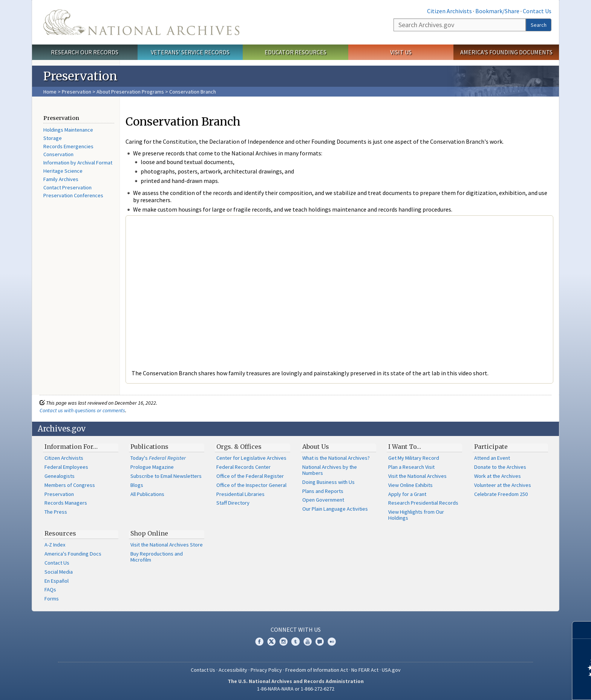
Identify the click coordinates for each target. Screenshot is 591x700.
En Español (57, 581)
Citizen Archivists (449, 11)
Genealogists (60, 476)
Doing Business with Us (328, 482)
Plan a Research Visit (411, 467)
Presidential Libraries (240, 494)
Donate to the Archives (500, 467)
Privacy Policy (266, 670)
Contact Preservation (67, 187)
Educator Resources (295, 52)
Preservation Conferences (73, 195)
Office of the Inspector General (251, 485)
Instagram (283, 642)
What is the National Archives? (336, 458)
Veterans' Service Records (190, 52)
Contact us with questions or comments (82, 410)
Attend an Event (492, 458)
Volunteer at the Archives (503, 485)
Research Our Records (85, 52)
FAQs (50, 589)
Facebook (259, 642)
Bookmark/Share (497, 11)
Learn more (524, 686)
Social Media (59, 572)
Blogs (137, 485)
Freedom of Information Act (317, 670)
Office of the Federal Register (250, 476)
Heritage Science (63, 171)
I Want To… (405, 447)
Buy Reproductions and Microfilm (157, 557)
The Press (56, 512)
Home (50, 92)
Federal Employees (66, 467)
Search (539, 25)
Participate (491, 447)
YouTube (308, 642)
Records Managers (66, 503)
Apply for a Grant (407, 494)
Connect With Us (296, 629)
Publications (149, 447)
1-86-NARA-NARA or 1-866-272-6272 (296, 689)
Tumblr (295, 642)
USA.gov (391, 670)
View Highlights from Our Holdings (416, 515)
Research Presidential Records (423, 503)
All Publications (147, 494)
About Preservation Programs (130, 92)
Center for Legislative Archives (251, 458)
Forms (52, 599)
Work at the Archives (498, 476)
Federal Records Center (243, 467)
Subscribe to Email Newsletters (166, 476)
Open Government (323, 500)
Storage (53, 138)
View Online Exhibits (410, 485)
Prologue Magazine (152, 467)
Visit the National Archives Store (167, 545)
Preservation (77, 92)
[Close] (582, 630)
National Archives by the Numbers (330, 470)
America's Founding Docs (73, 554)
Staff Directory (233, 503)
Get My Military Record (414, 458)
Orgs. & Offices (239, 447)
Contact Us (537, 11)
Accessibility (233, 670)
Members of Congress (70, 485)
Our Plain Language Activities (335, 509)
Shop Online (149, 533)
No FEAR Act (365, 670)
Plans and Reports (323, 491)
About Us (316, 447)
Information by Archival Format (78, 163)
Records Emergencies (68, 146)
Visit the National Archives (417, 476)
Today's (158, 458)
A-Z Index (55, 545)
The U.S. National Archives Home (141, 22)
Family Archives (61, 179)
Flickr (332, 642)
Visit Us (401, 52)
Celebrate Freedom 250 (501, 494)
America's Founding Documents (506, 52)
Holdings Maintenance (68, 130)
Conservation (58, 154)
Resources (60, 533)
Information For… (71, 447)
